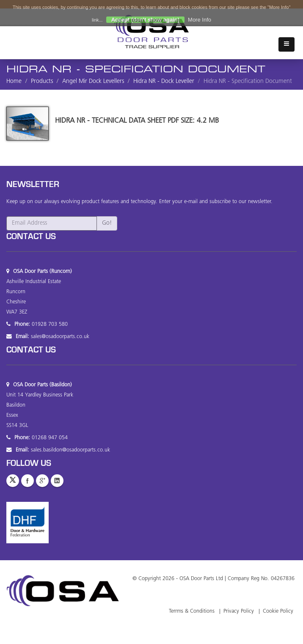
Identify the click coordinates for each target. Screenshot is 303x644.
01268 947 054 (50, 438)
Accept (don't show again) (145, 20)
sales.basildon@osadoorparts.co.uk (70, 450)
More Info (200, 20)
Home (14, 81)
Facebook (28, 481)
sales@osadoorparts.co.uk (60, 337)
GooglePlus (42, 481)
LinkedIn (57, 481)
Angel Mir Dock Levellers (93, 81)
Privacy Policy (239, 611)
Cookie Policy (278, 611)
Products (42, 81)
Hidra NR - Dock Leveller (164, 81)
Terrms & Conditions (192, 611)
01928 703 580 (50, 325)
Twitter (13, 481)
